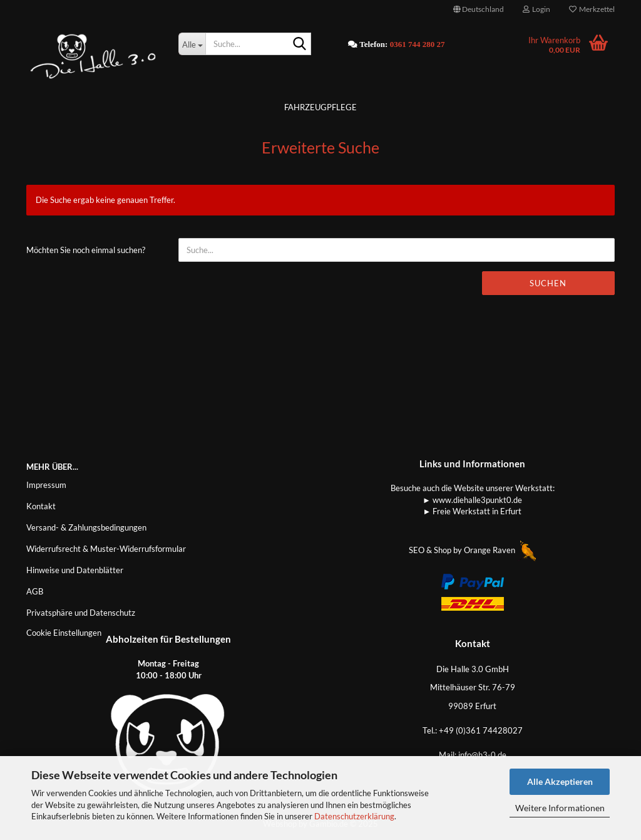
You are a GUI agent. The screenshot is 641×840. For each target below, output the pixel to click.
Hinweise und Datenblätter (75, 570)
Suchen (548, 283)
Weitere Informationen (560, 808)
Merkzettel (592, 9)
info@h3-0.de (482, 755)
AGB (35, 591)
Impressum (46, 485)
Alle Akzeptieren (560, 781)
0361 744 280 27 (418, 44)
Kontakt (41, 506)
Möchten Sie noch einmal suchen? (86, 250)
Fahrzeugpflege (320, 107)
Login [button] (536, 9)
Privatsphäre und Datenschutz (81, 613)
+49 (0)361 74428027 (481, 730)
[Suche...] (192, 44)
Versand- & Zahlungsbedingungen (86, 527)
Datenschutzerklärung (354, 816)
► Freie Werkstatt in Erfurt (473, 511)
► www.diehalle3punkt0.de (472, 500)
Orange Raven (500, 550)
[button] (479, 9)
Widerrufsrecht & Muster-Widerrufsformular (106, 549)
